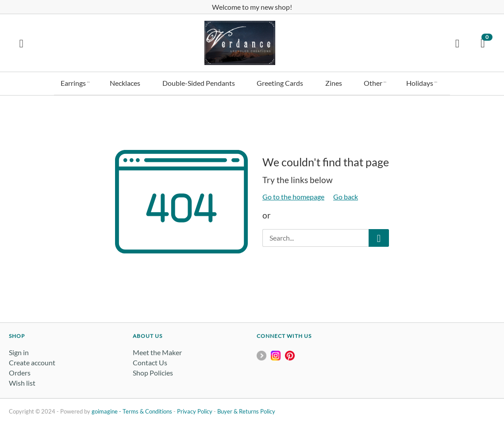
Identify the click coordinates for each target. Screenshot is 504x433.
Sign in (19, 350)
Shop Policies (153, 370)
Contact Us (150, 360)
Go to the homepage (293, 194)
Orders (20, 370)
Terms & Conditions (147, 409)
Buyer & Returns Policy (246, 409)
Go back (346, 194)
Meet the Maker (157, 350)
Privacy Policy (195, 409)
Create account (32, 360)
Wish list (22, 381)
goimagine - (107, 409)
